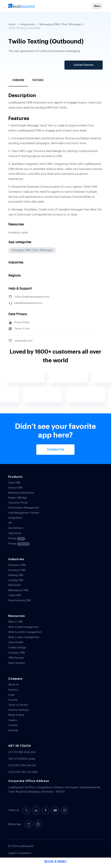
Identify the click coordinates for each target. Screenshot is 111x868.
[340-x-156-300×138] (46, 7)
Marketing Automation (21, 493)
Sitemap (13, 730)
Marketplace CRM (18, 590)
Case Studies (16, 642)
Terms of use (22, 329)
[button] (97, 6)
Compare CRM (17, 653)
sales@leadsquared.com (28, 303)
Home (12, 24)
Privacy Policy (22, 322)
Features (38, 80)
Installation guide (18, 233)
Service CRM (15, 488)
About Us (14, 685)
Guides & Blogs (17, 648)
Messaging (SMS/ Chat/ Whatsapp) (60, 24)
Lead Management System (24, 513)
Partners (13, 690)
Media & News (16, 715)
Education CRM (17, 565)
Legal (11, 695)
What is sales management (24, 637)
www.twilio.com (24, 341)
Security (13, 700)
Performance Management (24, 508)
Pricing (17, 539)
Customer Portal (18, 503)
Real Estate (15, 585)
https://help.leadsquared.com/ (32, 297)
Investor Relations (19, 710)
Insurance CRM (17, 570)
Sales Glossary (17, 663)
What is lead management (23, 627)
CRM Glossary (16, 658)
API (10, 523)
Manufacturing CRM (20, 601)
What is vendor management (25, 632)
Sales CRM (14, 483)
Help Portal (15, 533)
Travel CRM (15, 595)
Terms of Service (18, 705)
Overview (18, 80)
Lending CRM (16, 580)
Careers (13, 720)
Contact (13, 725)
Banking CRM (16, 575)
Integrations (27, 24)
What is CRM (15, 622)
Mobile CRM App (18, 498)
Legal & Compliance (20, 853)
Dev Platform (16, 528)
